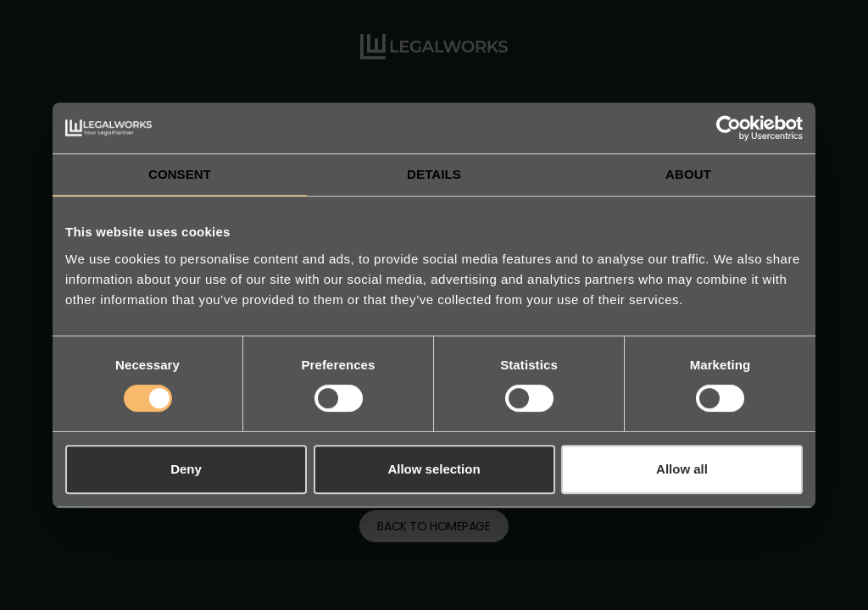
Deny (186, 469)
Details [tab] (434, 174)
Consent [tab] (180, 174)
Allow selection (434, 469)
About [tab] (688, 174)
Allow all (682, 469)
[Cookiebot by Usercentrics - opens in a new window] (729, 128)
